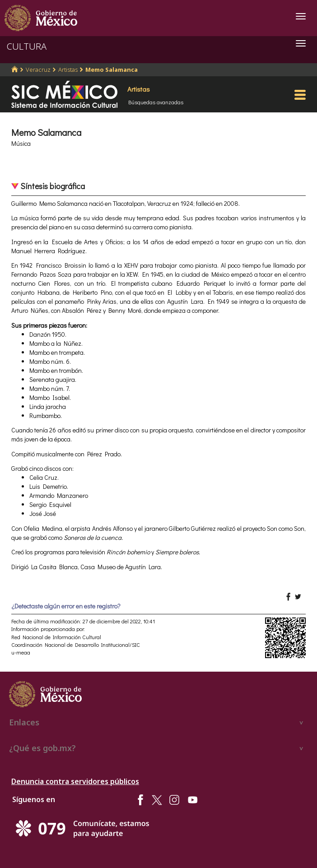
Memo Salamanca (112, 70)
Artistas (68, 70)
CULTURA (27, 46)
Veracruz (38, 70)
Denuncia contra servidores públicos (75, 781)
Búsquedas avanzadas (156, 102)
